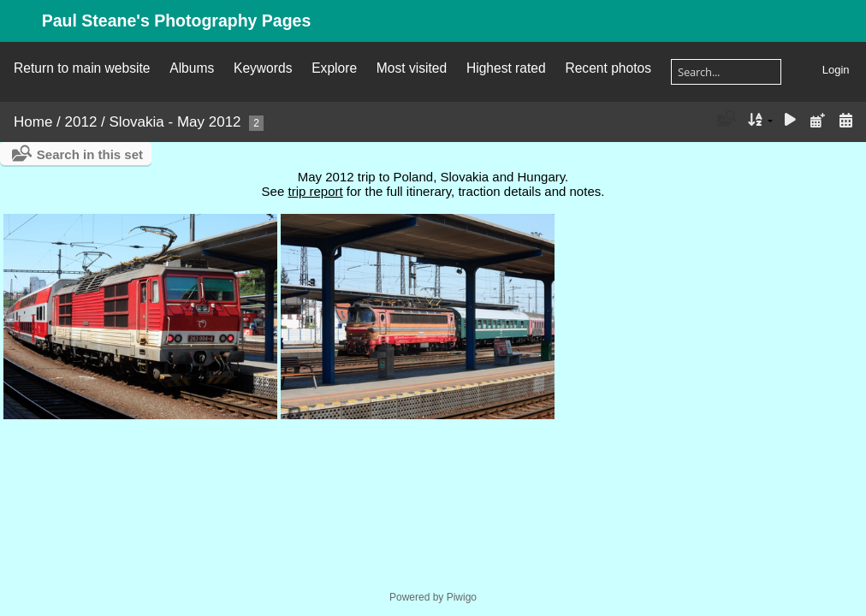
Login (836, 70)
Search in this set (90, 154)
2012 (81, 122)
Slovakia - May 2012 (175, 122)
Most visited (412, 68)
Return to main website (82, 68)
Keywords (263, 68)
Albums (192, 68)
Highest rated (506, 68)
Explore (334, 68)
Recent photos (608, 68)
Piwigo (462, 597)
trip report (315, 191)
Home (33, 122)
